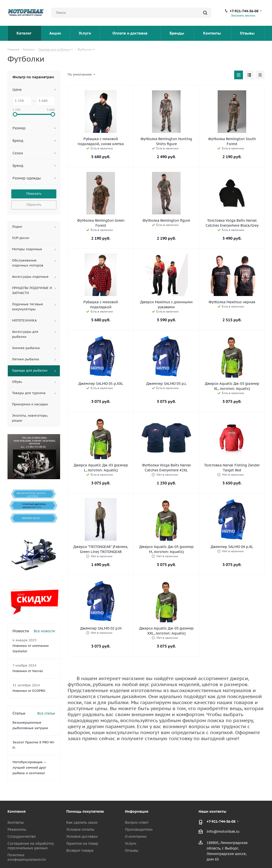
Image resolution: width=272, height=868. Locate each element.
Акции (56, 33)
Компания (17, 811)
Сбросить (34, 205)
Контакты (213, 33)
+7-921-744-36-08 (244, 11)
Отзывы (248, 33)
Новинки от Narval (28, 671)
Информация (137, 811)
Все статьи (46, 713)
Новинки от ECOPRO (29, 691)
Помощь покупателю (85, 811)
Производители (139, 829)
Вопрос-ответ (137, 822)
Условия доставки (82, 836)
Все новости (44, 631)
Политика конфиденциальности (27, 857)
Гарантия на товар (82, 843)
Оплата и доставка (130, 33)
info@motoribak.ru (223, 832)
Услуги (85, 33)
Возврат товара (80, 850)
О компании (136, 836)
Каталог (24, 33)
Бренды (177, 33)
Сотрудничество (22, 836)
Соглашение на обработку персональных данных (31, 846)
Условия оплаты (80, 829)
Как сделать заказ (82, 822)
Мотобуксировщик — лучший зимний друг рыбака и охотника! (29, 768)
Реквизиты (17, 829)
